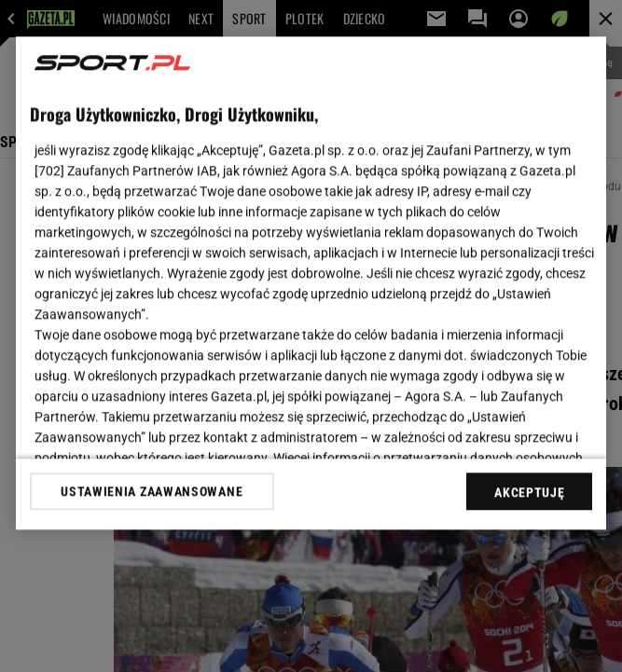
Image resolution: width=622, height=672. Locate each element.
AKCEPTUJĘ (529, 492)
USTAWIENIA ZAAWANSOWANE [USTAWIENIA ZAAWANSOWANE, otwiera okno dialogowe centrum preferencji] (152, 491)
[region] (311, 283)
